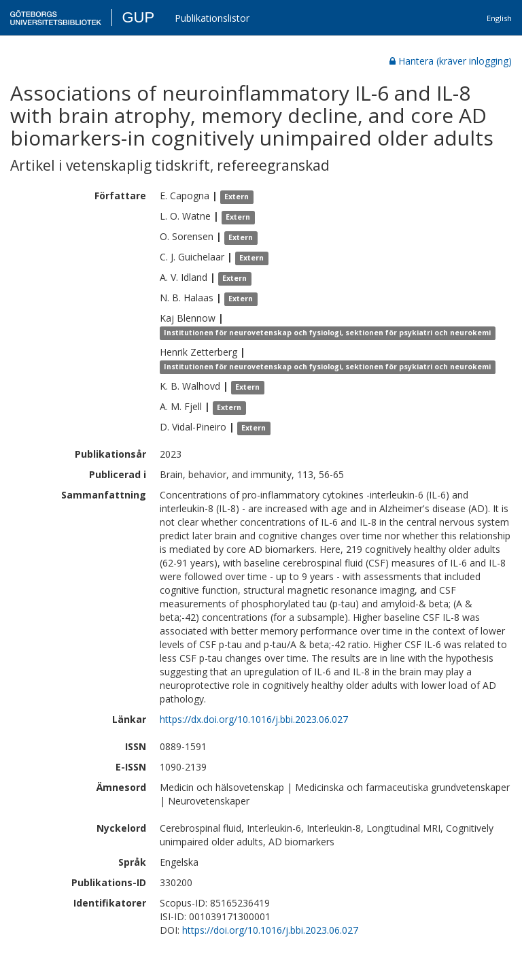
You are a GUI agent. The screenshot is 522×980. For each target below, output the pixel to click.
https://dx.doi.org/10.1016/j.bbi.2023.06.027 (254, 719)
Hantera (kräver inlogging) (451, 61)
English (499, 18)
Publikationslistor (212, 18)
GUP (138, 17)
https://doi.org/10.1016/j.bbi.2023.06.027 (270, 930)
